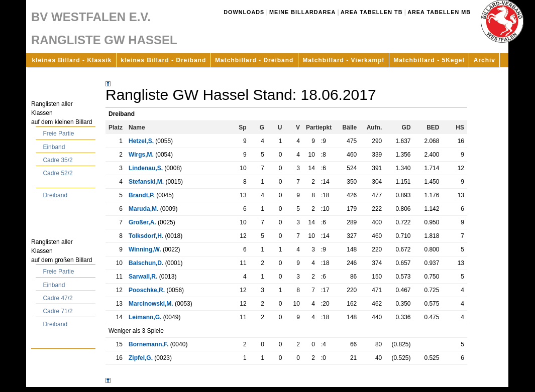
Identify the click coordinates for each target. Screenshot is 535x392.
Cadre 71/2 (58, 311)
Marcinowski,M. (151, 304)
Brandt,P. (142, 195)
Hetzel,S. (141, 141)
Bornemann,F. (148, 344)
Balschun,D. (146, 263)
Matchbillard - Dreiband (254, 60)
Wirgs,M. (141, 155)
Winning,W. (145, 249)
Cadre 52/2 (58, 173)
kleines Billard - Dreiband (163, 60)
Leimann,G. (145, 317)
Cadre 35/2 (58, 160)
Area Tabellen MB (439, 12)
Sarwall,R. (143, 277)
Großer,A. (142, 222)
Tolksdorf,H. (146, 236)
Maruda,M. (143, 209)
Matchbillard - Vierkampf (343, 60)
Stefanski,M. (146, 182)
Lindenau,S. (146, 168)
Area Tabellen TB (371, 12)
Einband (54, 147)
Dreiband (55, 195)
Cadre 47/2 (58, 298)
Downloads (244, 12)
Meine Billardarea (302, 12)
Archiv (485, 60)
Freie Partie (58, 134)
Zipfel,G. (141, 358)
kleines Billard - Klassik (72, 60)
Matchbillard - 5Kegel (429, 60)
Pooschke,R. (147, 290)
